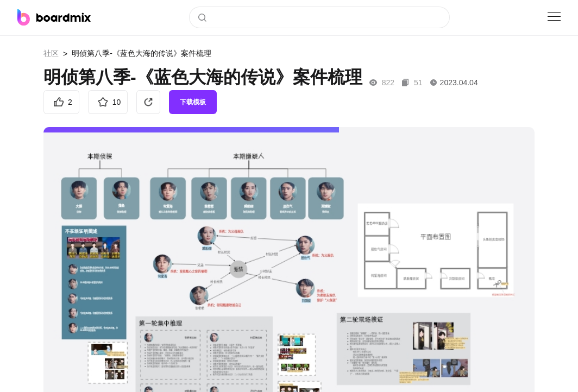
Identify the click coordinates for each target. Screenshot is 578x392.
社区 (51, 53)
